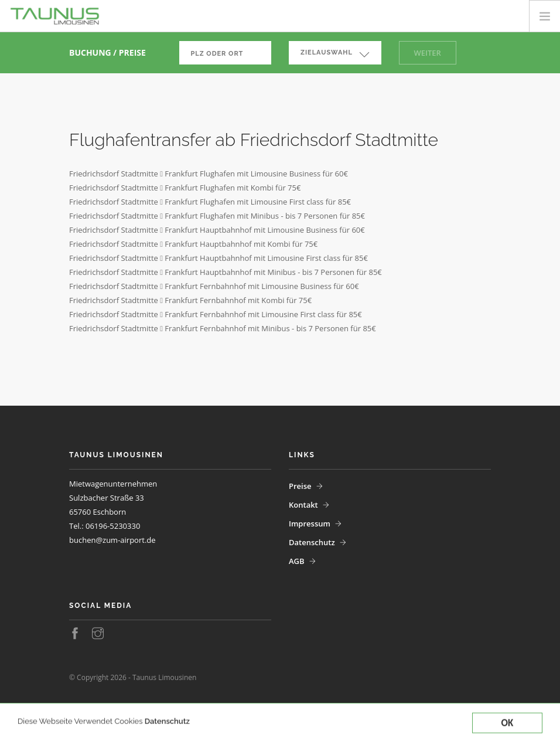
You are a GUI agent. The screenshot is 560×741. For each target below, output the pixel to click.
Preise (300, 486)
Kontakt (303, 505)
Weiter (428, 53)
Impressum (310, 524)
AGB (297, 561)
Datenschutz (167, 730)
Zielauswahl (327, 52)
